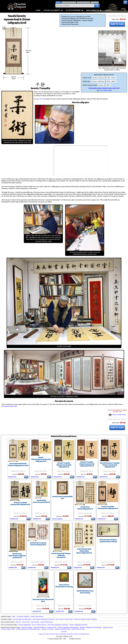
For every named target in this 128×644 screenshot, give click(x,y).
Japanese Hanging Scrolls (63, 629)
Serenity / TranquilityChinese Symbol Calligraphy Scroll (108, 508)
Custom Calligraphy (53, 10)
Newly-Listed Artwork (37, 616)
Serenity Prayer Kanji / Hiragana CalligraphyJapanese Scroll (61, 555)
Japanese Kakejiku (27, 628)
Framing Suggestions (25, 625)
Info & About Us (94, 10)
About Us (18, 622)
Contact (108, 10)
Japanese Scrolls (108, 628)
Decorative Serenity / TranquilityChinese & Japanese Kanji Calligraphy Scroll (110, 465)
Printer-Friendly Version (117, 415)
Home (38, 10)
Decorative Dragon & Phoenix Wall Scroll (43, 600)
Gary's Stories (35, 622)
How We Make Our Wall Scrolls (22, 619)
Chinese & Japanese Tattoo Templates (85, 619)
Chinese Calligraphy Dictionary (78, 625)
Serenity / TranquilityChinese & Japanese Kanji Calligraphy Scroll (64, 465)
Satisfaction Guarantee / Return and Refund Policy (75, 634)
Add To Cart (117, 24)
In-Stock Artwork (75, 10)
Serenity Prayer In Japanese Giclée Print (62, 498)
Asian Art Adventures (46, 622)
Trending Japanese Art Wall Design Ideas (28, 629)
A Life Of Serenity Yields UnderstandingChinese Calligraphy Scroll (84, 551)
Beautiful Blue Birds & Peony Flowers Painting (85, 592)
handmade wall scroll (9, 406)
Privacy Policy (54, 634)
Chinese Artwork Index (8, 629)
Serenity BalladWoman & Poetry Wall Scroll (41, 501)
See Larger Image (104, 90)
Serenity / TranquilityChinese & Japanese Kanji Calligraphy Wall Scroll (87, 464)
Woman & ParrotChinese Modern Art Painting (64, 586)
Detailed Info (12, 477)
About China (26, 622)
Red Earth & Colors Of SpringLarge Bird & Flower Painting (108, 541)
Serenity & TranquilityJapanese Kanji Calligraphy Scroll (20, 504)
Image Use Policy (44, 634)
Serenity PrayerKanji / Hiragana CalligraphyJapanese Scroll (17, 556)
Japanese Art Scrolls (48, 629)
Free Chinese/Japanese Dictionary (58, 625)
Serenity (43, 99)
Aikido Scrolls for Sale (78, 629)
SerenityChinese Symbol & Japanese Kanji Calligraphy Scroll (41, 459)
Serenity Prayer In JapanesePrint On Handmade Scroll (38, 544)
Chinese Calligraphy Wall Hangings (68, 628)
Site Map (64, 632)
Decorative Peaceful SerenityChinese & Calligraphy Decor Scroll (18, 465)
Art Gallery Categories (23, 616)
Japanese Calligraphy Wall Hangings (91, 628)
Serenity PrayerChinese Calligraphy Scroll (85, 508)
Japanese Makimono (40, 628)
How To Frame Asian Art (39, 625)
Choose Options (57, 519)
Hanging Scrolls (52, 628)
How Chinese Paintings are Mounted (43, 619)
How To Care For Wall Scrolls (64, 619)
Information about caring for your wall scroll (104, 88)
